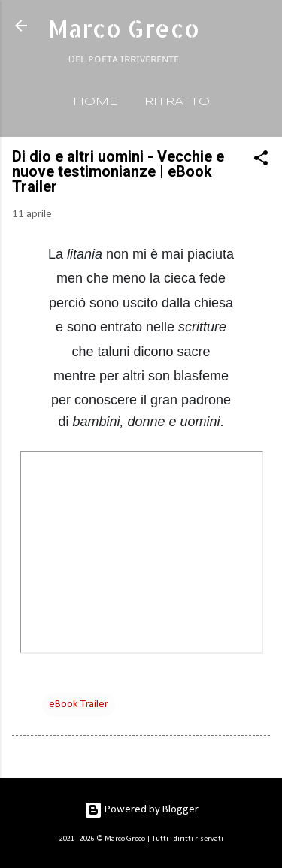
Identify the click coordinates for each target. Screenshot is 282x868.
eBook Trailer (79, 705)
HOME (96, 102)
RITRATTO (177, 102)
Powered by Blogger (141, 810)
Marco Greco (124, 28)
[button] (261, 161)
